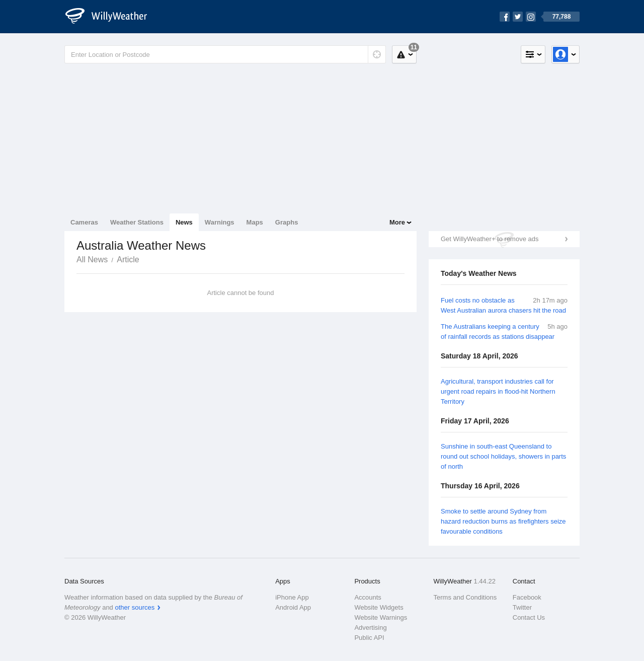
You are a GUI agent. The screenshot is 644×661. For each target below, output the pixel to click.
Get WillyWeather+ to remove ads (490, 239)
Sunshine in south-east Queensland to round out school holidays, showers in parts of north (503, 456)
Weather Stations (137, 222)
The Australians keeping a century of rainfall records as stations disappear (498, 332)
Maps (255, 222)
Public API (369, 638)
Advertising (370, 628)
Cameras (84, 222)
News (184, 222)
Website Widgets (379, 607)
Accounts (368, 597)
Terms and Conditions (465, 597)
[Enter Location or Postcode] (225, 54)
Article (128, 260)
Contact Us (529, 617)
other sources (135, 607)
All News (92, 260)
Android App (293, 607)
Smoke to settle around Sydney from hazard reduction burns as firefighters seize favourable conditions (503, 521)
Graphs (287, 222)
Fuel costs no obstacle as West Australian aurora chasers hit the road (503, 305)
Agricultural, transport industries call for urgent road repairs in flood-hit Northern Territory (498, 391)
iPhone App (292, 597)
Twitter (522, 607)
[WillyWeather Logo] (112, 17)
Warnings (220, 222)
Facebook (527, 597)
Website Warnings (381, 617)
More (397, 222)
